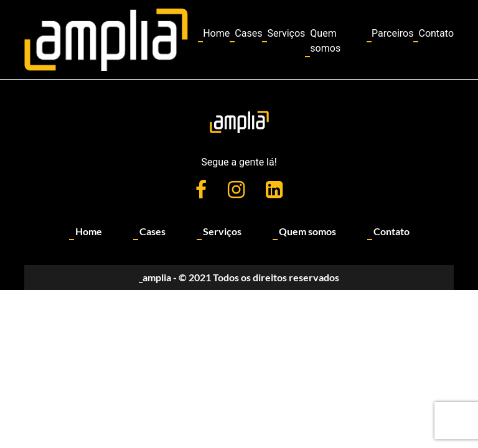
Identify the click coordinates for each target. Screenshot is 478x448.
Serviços (286, 33)
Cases (248, 33)
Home (216, 33)
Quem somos (325, 41)
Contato (436, 33)
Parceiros (392, 33)
